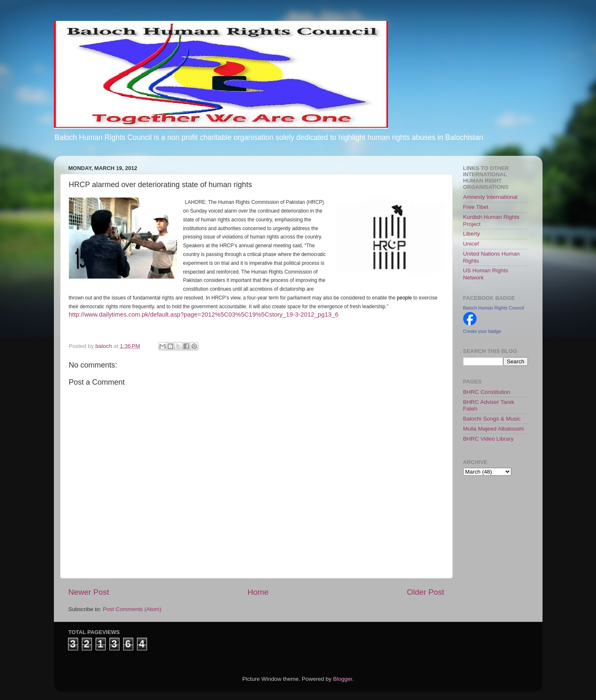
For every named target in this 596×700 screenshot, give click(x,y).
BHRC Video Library (488, 439)
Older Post (425, 592)
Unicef (471, 244)
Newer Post (89, 592)
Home (258, 592)
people (404, 298)
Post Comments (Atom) (132, 609)
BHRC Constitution (487, 392)
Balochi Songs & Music (492, 419)
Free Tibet (476, 207)
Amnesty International (491, 197)
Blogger (343, 679)
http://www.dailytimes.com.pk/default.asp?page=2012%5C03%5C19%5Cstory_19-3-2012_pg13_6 (204, 314)
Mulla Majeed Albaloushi (494, 429)
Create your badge (482, 331)
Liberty (472, 234)
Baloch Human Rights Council (494, 308)
